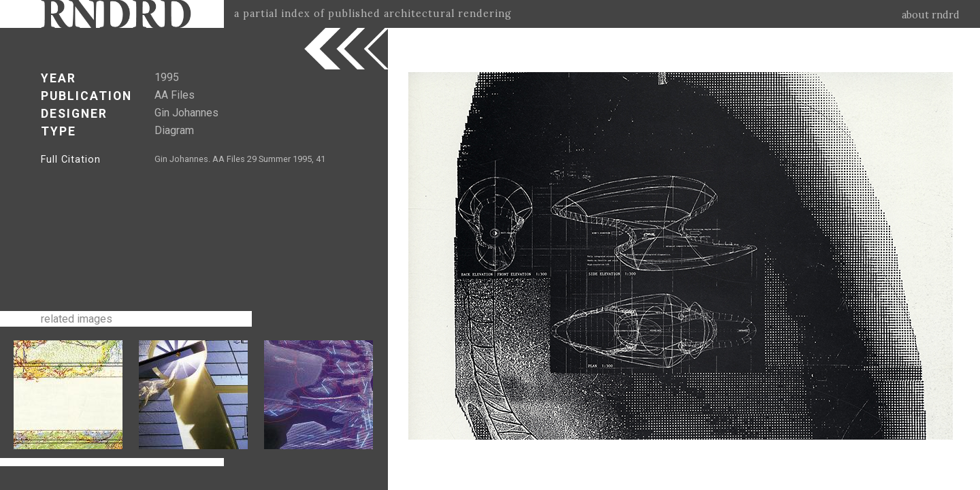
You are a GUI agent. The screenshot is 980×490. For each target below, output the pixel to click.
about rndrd (931, 15)
